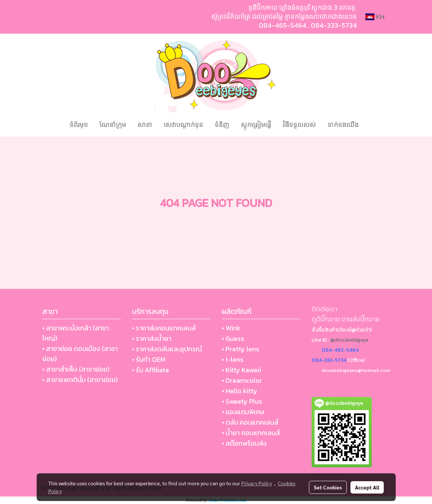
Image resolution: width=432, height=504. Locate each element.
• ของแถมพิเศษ (243, 412)
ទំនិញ (222, 124)
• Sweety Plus (242, 401)
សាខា (145, 124)
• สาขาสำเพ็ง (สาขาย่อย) (76, 369)
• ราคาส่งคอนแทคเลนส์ (164, 328)
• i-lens (233, 359)
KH (375, 17)
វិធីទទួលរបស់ (299, 124)
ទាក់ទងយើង (343, 124)
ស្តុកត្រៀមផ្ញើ (256, 124)
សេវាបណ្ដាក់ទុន (183, 124)
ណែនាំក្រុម (113, 124)
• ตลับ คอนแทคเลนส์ (250, 422)
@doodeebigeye (349, 340)
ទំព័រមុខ (79, 124)
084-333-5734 (334, 25)
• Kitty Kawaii (241, 370)
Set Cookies (328, 487)
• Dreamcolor (242, 380)
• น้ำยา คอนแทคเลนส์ (251, 433)
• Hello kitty (240, 391)
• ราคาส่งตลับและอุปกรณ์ (167, 349)
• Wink (231, 328)
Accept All (367, 487)
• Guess (233, 338)
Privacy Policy (257, 483)
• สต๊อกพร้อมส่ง (244, 443)
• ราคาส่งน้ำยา (152, 338)
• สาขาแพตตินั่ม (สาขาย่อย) (80, 380)
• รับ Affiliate (151, 370)
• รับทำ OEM (149, 359)
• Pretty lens (240, 349)
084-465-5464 (283, 25)
